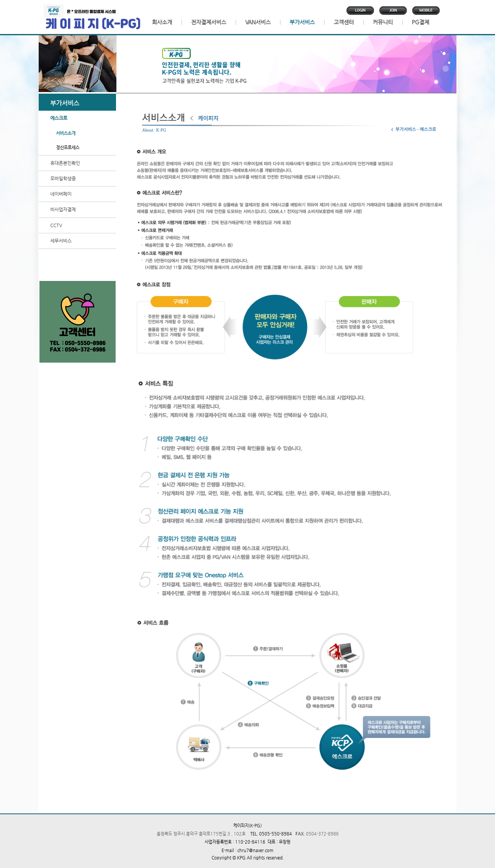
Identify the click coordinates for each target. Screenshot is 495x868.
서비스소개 (66, 133)
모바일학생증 (63, 178)
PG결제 (421, 22)
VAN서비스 (258, 22)
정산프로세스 (68, 148)
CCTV (56, 225)
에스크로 (59, 118)
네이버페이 (61, 194)
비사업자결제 (63, 209)
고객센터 (344, 22)
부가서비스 (302, 22)
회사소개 (162, 22)
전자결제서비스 (209, 22)
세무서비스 (61, 241)
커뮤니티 (383, 22)
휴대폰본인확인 (65, 163)
